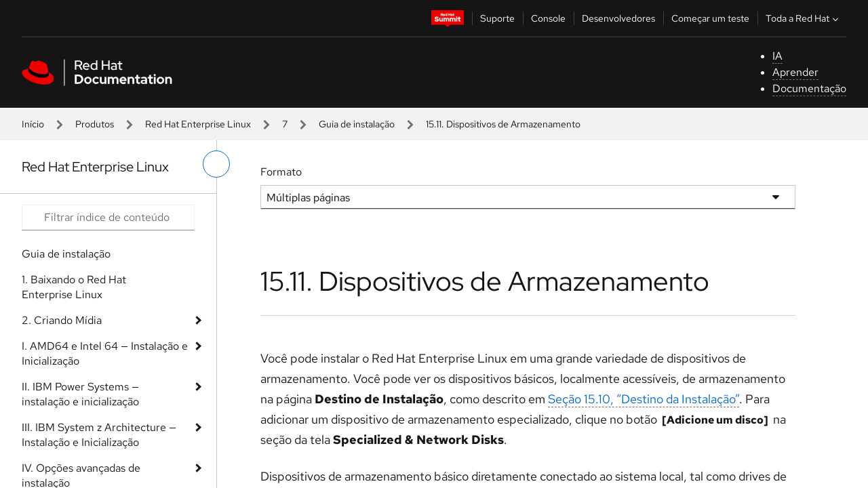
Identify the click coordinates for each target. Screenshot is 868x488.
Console (548, 18)
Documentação (809, 88)
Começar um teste (710, 18)
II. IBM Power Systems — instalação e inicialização (80, 394)
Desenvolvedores (618, 18)
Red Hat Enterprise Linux (198, 124)
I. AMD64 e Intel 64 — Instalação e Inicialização (105, 353)
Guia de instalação (357, 124)
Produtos (95, 124)
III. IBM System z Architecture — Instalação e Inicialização (99, 435)
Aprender (795, 72)
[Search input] (108, 218)
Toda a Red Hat (804, 18)
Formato (281, 172)
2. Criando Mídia (62, 320)
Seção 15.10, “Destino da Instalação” (644, 399)
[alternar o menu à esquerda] (216, 164)
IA (777, 56)
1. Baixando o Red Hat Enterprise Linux (74, 287)
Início (33, 124)
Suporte (497, 18)
